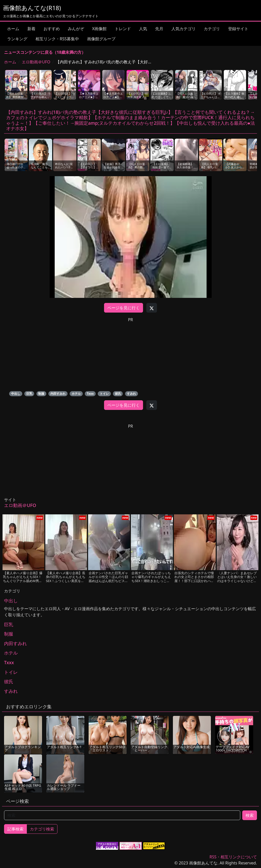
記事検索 (15, 829)
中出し (16, 394)
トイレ (104, 394)
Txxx (90, 394)
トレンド (123, 29)
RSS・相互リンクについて (233, 857)
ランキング (17, 39)
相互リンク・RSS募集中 (57, 39)
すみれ (131, 394)
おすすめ (52, 29)
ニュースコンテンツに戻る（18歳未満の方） (45, 52)
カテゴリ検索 (42, 829)
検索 (250, 815)
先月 (159, 29)
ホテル (76, 394)
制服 (41, 394)
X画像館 (99, 29)
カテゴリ (212, 29)
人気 (143, 29)
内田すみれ (58, 394)
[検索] (122, 815)
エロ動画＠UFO (36, 62)
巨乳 (29, 394)
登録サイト (238, 29)
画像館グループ (101, 39)
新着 (31, 29)
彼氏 (118, 394)
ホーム (13, 29)
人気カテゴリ (184, 29)
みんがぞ (76, 29)
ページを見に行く (124, 308)
